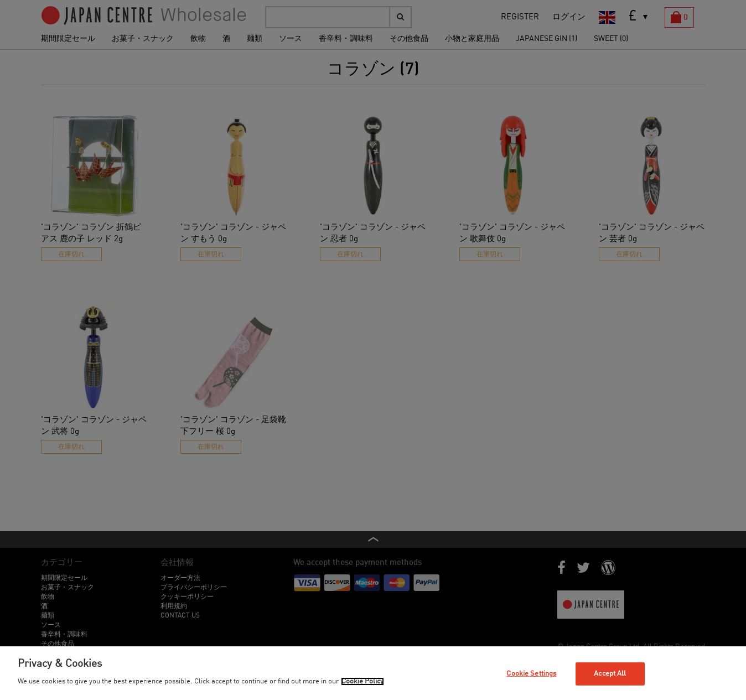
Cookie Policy (362, 681)
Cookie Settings (531, 674)
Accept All (610, 674)
